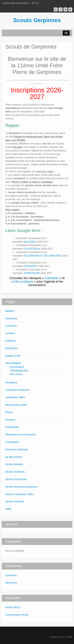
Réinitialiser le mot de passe (20, 434)
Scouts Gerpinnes (37, 20)
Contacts (10, 333)
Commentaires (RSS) (17, 615)
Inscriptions (11, 382)
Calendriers (11, 318)
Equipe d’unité (13, 356)
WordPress (11, 583)
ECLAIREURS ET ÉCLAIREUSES (43, 256)
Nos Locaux (16, 374)
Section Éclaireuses (16, 479)
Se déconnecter (14, 457)
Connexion (11, 326)
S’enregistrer (12, 442)
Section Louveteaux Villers (20, 494)
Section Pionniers (15, 501)
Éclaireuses (11, 348)
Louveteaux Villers (15, 397)
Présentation (12, 427)
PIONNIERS (31, 266)
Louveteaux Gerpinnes (17, 390)
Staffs (8, 509)
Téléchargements (19, 370)
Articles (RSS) (13, 607)
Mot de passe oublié (16, 405)
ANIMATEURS (32, 273)
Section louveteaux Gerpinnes (21, 487)
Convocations (17, 367)
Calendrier (52, 278)
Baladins (10, 311)
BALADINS (30, 242)
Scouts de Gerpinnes (17, 449)
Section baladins (14, 464)
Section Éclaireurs (15, 472)
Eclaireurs (11, 341)
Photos (9, 412)
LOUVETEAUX (32, 249)
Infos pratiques (23, 282)
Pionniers (10, 420)
